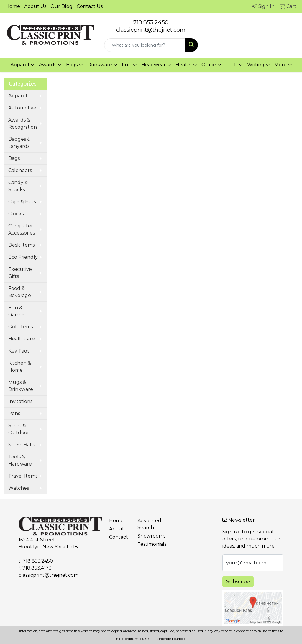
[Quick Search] (145, 45)
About (117, 529)
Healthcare (22, 339)
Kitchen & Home (20, 367)
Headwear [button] (154, 65)
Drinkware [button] (100, 65)
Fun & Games (16, 311)
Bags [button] (72, 65)
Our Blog (61, 6)
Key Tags (19, 351)
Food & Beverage (20, 292)
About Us (35, 6)
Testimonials (148, 544)
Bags (14, 158)
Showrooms (148, 536)
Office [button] (209, 65)
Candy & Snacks (18, 186)
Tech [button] (232, 65)
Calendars (20, 170)
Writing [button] (256, 65)
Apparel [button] (20, 65)
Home (13, 6)
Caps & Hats (22, 202)
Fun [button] (127, 65)
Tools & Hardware (20, 460)
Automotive (22, 108)
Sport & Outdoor (19, 429)
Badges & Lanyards (19, 143)
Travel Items (23, 476)
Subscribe (238, 582)
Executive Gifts (20, 273)
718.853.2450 (151, 22)
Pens (14, 413)
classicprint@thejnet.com (49, 575)
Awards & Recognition (23, 123)
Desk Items (21, 245)
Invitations (20, 401)
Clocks (16, 214)
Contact (119, 537)
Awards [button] (48, 65)
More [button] (280, 65)
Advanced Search (148, 524)
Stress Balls (22, 445)
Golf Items (20, 327)
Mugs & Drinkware (21, 386)
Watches (19, 488)
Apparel (18, 96)
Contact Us (90, 6)
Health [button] (184, 65)
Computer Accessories (22, 229)
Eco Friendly (23, 257)
